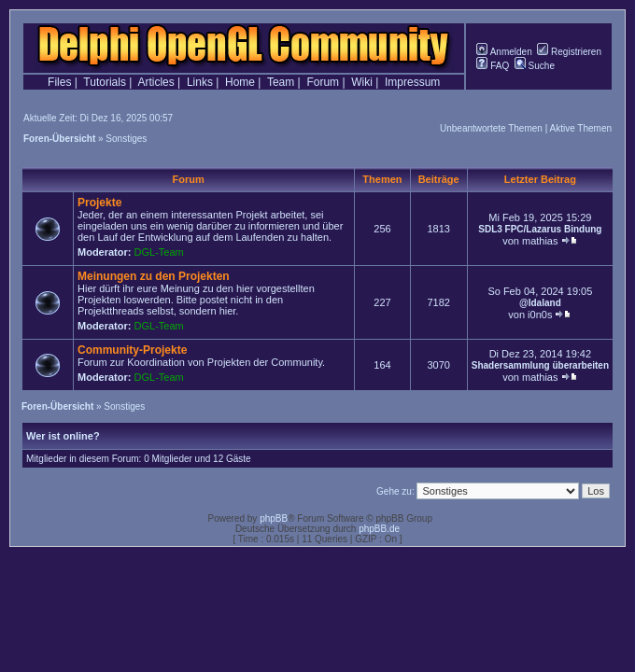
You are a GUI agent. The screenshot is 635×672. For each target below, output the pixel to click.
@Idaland (540, 303)
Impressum (412, 82)
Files (59, 82)
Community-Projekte (132, 350)
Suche (535, 66)
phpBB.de (379, 529)
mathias (540, 241)
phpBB (274, 518)
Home (240, 82)
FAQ (493, 66)
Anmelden (504, 52)
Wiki (362, 82)
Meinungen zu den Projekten (154, 276)
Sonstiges (126, 139)
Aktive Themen (580, 128)
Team (281, 82)
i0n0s (540, 315)
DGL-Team (159, 252)
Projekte (99, 203)
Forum (323, 82)
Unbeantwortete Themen (491, 128)
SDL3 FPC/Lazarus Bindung (540, 229)
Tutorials (105, 82)
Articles (155, 82)
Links (200, 82)
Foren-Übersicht (59, 139)
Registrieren (569, 52)
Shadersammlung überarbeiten (540, 365)
